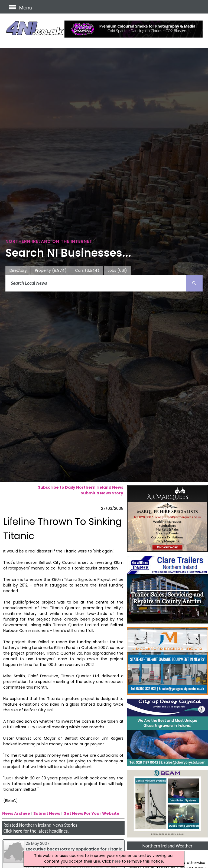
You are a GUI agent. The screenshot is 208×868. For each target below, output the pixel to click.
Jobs (117, 271)
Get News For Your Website (91, 813)
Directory (18, 270)
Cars (87, 271)
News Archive (16, 813)
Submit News (47, 813)
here (18, 831)
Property (51, 271)
